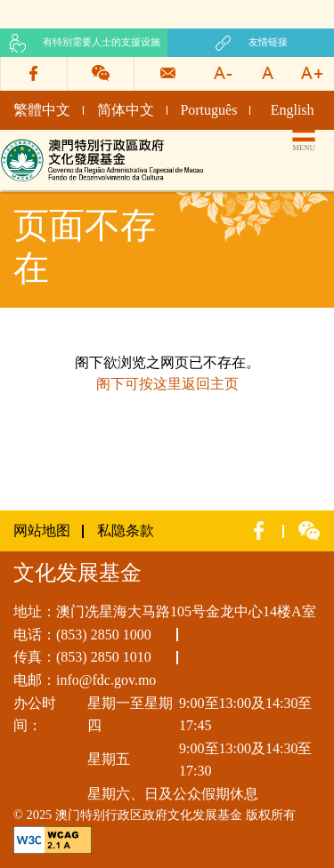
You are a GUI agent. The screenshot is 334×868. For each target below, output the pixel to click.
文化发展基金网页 (57, 145)
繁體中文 (42, 110)
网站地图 (42, 530)
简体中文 (126, 110)
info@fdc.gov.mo (106, 680)
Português (208, 110)
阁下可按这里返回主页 (167, 384)
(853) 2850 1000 (104, 635)
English (293, 110)
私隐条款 (126, 530)
